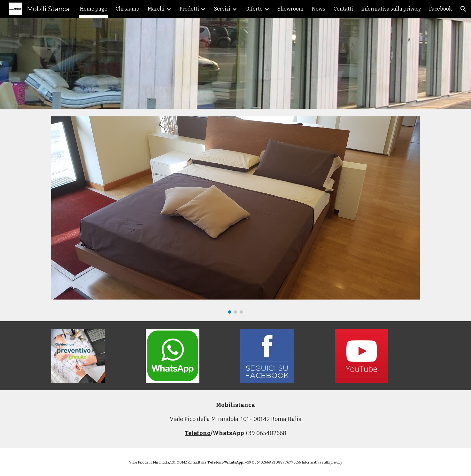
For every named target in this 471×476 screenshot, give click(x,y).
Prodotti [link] (189, 9)
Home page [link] (94, 9)
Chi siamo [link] (127, 9)
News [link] (319, 9)
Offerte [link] (254, 9)
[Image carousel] (235, 215)
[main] (235, 419)
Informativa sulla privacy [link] (391, 9)
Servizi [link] (222, 9)
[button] (463, 9)
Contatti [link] (343, 9)
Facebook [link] (440, 9)
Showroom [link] (291, 9)
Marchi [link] (156, 9)
